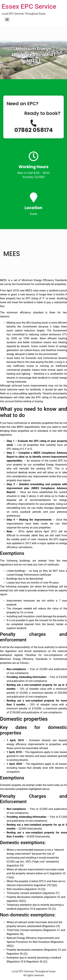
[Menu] (7, 20)
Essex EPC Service (29, 6)
